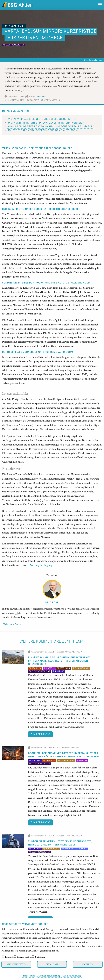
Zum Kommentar (40, 734)
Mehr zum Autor (12, 624)
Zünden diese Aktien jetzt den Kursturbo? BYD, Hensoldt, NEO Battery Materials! (60, 843)
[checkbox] (3, 957)
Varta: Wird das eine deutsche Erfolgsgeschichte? (42, 119)
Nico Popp (41, 96)
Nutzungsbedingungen (42, 565)
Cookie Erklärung (71, 975)
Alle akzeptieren (16, 964)
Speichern (52, 964)
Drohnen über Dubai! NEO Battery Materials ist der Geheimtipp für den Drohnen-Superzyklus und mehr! (64, 755)
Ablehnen (88, 964)
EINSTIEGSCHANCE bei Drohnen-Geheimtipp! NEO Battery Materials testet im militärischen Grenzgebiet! (59, 661)
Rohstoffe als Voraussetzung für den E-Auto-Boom (43, 130)
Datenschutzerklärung (48, 975)
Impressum (29, 975)
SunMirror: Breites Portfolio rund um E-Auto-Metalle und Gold (51, 126)
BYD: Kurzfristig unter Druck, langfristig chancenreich (46, 123)
